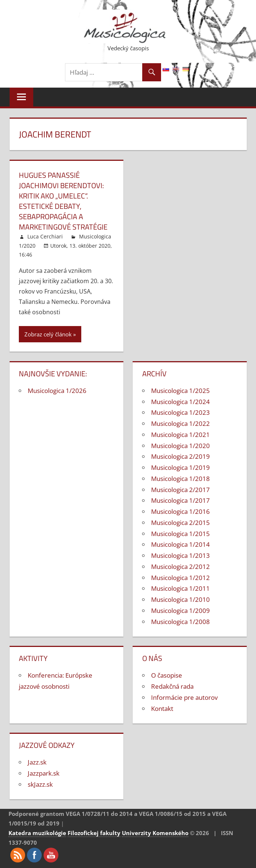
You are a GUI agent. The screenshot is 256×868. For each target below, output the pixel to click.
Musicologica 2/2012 (180, 567)
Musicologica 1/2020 (180, 446)
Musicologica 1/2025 (180, 391)
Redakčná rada (172, 686)
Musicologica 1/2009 (180, 611)
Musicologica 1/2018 (180, 479)
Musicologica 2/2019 (180, 456)
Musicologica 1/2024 (180, 402)
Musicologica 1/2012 (180, 578)
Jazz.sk (37, 762)
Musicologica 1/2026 (57, 391)
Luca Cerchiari (45, 236)
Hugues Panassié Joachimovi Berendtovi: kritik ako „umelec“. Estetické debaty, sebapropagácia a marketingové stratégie (63, 201)
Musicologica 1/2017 (180, 500)
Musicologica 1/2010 (180, 599)
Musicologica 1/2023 (180, 412)
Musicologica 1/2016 (180, 511)
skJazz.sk (40, 784)
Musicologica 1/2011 (180, 588)
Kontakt (162, 708)
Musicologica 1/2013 (180, 555)
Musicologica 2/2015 (180, 523)
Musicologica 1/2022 (180, 423)
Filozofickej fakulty (94, 833)
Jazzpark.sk (44, 773)
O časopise (167, 675)
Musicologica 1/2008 (180, 622)
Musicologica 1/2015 (180, 534)
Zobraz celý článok (48, 334)
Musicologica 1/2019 (180, 467)
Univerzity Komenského (155, 833)
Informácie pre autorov (184, 697)
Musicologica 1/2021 (180, 435)
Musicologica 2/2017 (180, 490)
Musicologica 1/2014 (180, 544)
